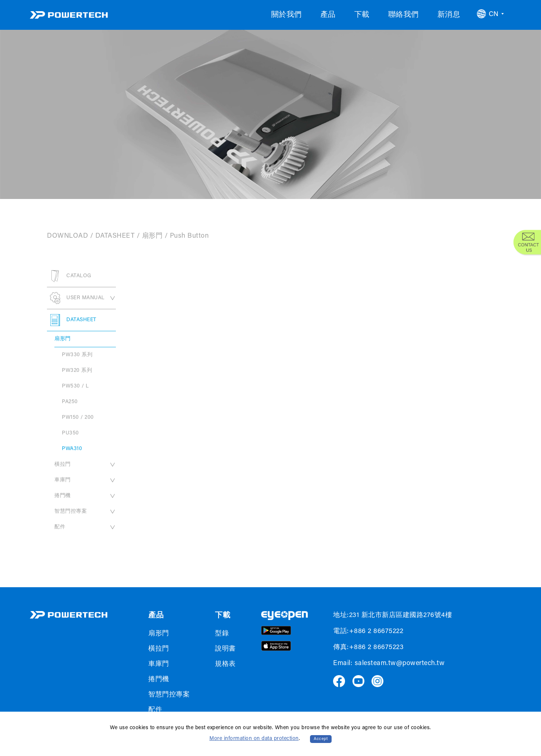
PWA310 (72, 449)
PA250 (70, 402)
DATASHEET (115, 236)
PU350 (70, 433)
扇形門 (152, 236)
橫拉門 (85, 465)
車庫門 (85, 480)
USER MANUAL (81, 298)
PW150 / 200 (78, 418)
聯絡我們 (404, 15)
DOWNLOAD (67, 236)
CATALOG (69, 276)
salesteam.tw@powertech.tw (400, 664)
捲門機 (85, 496)
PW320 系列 (77, 371)
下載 (362, 15)
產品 (328, 15)
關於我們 (287, 15)
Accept (321, 739)
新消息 (449, 15)
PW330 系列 (77, 355)
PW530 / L (75, 386)
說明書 (225, 649)
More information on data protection (254, 739)
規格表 (225, 664)
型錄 (222, 634)
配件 (85, 527)
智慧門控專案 (85, 512)
